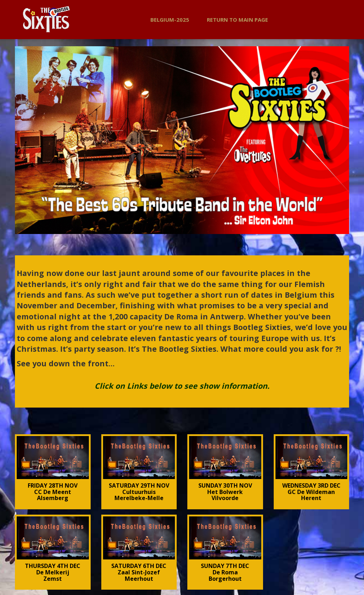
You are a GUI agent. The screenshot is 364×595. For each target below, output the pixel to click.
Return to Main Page (237, 20)
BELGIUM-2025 (170, 20)
